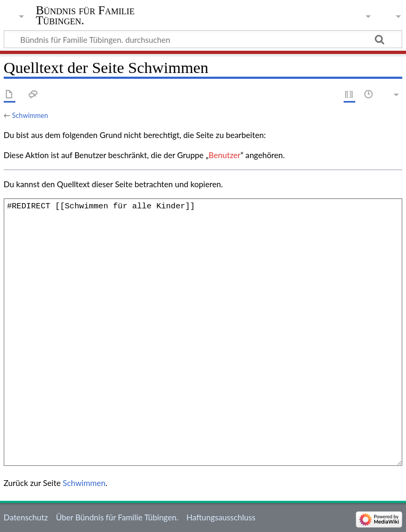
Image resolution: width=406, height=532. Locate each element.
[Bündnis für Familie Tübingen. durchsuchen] (203, 39)
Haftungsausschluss (221, 517)
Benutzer (225, 155)
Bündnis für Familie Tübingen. (85, 15)
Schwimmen (30, 115)
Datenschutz (26, 517)
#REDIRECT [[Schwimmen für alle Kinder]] (203, 332)
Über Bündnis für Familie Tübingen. (117, 517)
